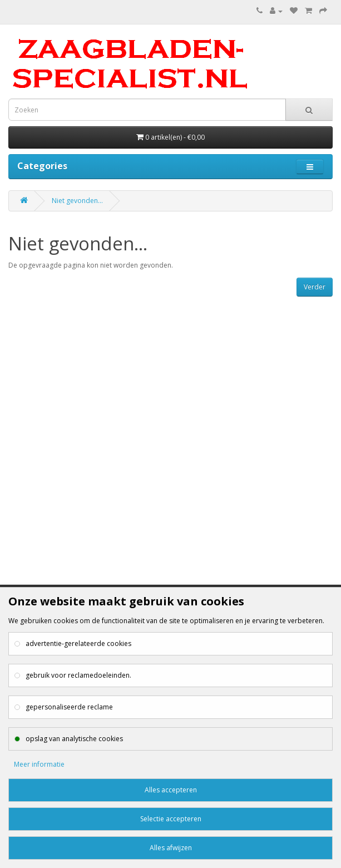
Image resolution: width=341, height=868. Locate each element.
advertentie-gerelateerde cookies (78, 643)
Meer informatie (39, 764)
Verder (315, 287)
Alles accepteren (171, 790)
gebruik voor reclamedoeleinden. (78, 675)
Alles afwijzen (171, 848)
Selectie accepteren (171, 819)
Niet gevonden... (77, 201)
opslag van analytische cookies (74, 739)
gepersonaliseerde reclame (69, 707)
